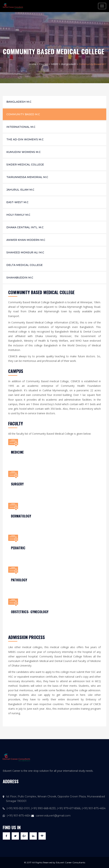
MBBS (55, 64)
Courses (44, 64)
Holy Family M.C (18, 215)
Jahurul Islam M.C (20, 190)
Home (33, 64)
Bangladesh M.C (19, 102)
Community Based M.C (93, 64)
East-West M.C (17, 202)
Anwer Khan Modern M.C (26, 240)
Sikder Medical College (25, 165)
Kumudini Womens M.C (24, 152)
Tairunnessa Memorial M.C (27, 177)
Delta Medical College (25, 265)
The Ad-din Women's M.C (25, 139)
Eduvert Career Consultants (71, 862)
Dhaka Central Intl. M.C (25, 227)
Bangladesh (69, 64)
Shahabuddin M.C (20, 278)
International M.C (21, 127)
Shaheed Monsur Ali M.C (25, 252)
